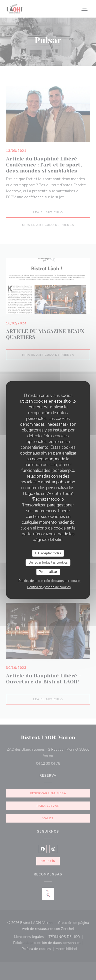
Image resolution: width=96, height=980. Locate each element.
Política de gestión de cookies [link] (49, 587)
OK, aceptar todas (48, 553)
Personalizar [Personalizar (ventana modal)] (48, 572)
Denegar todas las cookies (48, 563)
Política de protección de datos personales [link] (50, 581)
